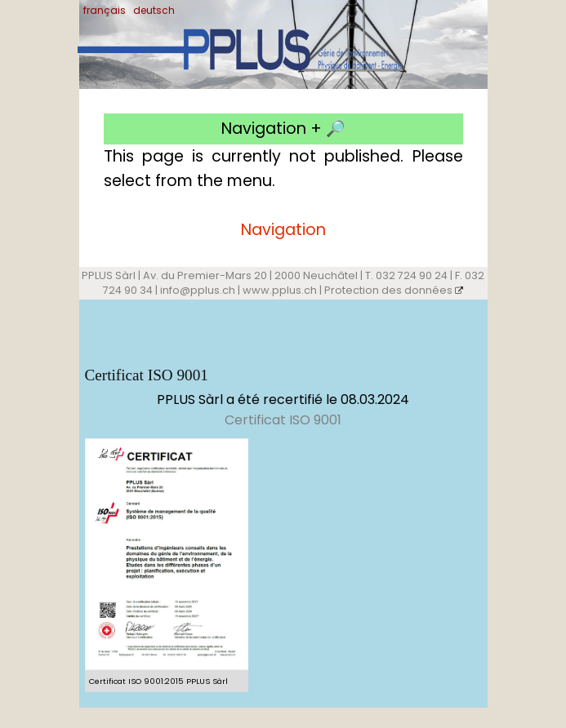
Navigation (283, 230)
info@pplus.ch (198, 290)
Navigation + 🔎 (283, 129)
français (105, 10)
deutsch (154, 10)
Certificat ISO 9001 (283, 420)
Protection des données (394, 290)
